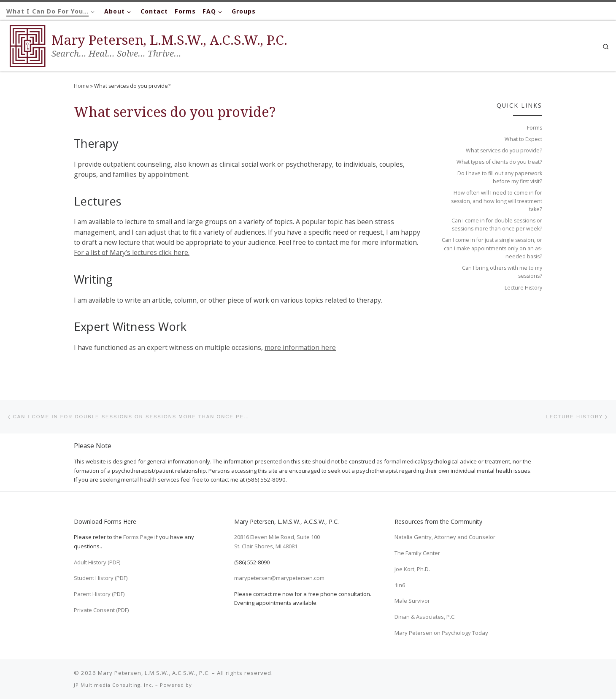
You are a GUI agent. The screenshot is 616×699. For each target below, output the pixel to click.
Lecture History (523, 288)
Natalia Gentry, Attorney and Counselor (445, 537)
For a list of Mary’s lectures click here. (132, 252)
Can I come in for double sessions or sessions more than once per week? (497, 225)
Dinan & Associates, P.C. (425, 617)
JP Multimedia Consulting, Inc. (114, 685)
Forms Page (138, 537)
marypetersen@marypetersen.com (279, 578)
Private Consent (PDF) (101, 610)
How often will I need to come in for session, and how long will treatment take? (497, 201)
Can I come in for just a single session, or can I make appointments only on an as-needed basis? (492, 248)
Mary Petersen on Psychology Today (441, 633)
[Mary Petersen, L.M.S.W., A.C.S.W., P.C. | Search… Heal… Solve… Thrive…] (27, 44)
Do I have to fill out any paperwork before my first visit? (500, 177)
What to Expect (523, 139)
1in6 (400, 585)
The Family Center (417, 553)
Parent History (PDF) (99, 594)
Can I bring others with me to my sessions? (502, 272)
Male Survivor (412, 601)
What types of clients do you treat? (499, 162)
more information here (300, 347)
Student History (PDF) (101, 578)
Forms (535, 128)
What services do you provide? (504, 150)
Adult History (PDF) (97, 562)
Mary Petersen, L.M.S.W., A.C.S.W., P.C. (154, 673)
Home (81, 86)
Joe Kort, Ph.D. (412, 569)
